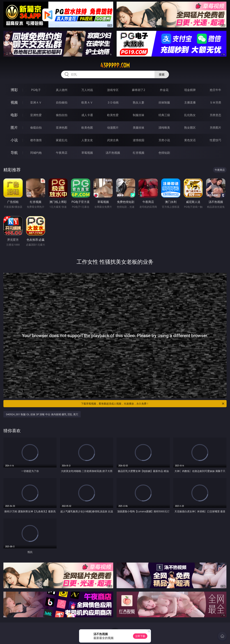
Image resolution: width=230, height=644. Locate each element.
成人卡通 (87, 115)
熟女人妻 (139, 102)
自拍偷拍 (62, 102)
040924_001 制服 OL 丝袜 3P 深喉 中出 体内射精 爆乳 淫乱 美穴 (42, 414)
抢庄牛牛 (215, 90)
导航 (14, 153)
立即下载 (140, 636)
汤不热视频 (113, 153)
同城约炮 (36, 153)
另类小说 (164, 140)
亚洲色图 (62, 128)
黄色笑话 (190, 140)
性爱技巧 (215, 140)
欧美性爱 (113, 115)
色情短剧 (164, 153)
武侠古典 (113, 140)
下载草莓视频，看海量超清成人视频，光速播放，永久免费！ (153, 404)
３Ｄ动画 (113, 102)
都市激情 (36, 140)
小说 (14, 140)
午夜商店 (62, 153)
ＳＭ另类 (215, 102)
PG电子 (36, 90)
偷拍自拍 (62, 115)
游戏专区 (113, 90)
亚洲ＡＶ (36, 102)
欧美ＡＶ (87, 102)
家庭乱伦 (62, 140)
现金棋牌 (190, 90)
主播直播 (190, 102)
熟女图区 (190, 128)
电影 (14, 115)
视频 (14, 102)
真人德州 (62, 90)
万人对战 (87, 90)
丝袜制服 (164, 102)
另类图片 (215, 128)
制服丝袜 (139, 115)
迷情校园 (139, 140)
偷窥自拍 (36, 128)
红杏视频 (139, 153)
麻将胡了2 (138, 90)
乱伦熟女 (190, 115)
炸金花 (164, 90)
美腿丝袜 (139, 128)
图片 (14, 127)
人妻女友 (87, 140)
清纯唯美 (164, 128)
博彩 (14, 90)
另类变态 (215, 115)
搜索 (162, 74)
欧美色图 (87, 128)
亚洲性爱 (36, 115)
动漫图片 (113, 128)
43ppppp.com (115, 65)
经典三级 (164, 115)
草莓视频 (87, 153)
